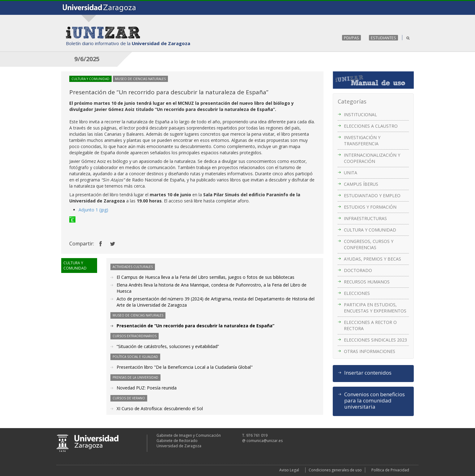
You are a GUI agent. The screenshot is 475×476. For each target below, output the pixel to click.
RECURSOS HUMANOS (367, 282)
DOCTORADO (358, 270)
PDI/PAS (351, 38)
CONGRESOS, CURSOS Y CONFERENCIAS (369, 244)
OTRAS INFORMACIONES (370, 351)
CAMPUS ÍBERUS (361, 184)
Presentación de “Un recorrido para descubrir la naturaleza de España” (195, 326)
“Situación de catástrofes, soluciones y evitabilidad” (168, 346)
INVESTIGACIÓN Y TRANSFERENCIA (362, 140)
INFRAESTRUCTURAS (365, 218)
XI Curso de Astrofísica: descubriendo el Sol (160, 408)
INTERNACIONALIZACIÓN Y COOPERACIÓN (372, 158)
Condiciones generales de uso (335, 470)
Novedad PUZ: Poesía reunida (147, 388)
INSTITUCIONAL (360, 115)
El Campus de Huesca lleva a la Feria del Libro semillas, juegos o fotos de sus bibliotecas (205, 277)
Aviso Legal (289, 470)
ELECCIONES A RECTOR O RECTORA (370, 325)
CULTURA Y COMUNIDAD (370, 230)
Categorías (352, 101)
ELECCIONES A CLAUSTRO (371, 126)
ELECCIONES (357, 293)
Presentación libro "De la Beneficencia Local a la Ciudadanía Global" (185, 367)
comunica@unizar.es (265, 441)
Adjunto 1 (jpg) (93, 210)
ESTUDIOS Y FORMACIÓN (370, 207)
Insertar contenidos (368, 373)
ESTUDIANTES (383, 38)
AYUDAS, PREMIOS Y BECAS (372, 259)
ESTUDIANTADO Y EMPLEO (372, 195)
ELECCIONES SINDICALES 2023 (375, 340)
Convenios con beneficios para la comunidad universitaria (374, 401)
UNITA (351, 173)
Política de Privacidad (390, 470)
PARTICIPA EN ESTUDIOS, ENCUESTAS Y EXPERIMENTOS (375, 308)
